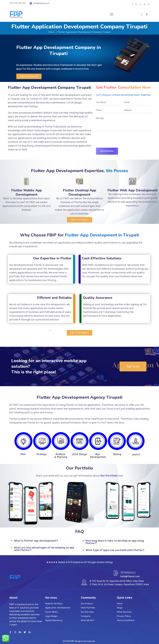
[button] (29, 76)
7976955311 (128, 573)
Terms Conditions (126, 620)
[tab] (44, 541)
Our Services (87, 612)
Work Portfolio (88, 608)
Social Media (51, 612)
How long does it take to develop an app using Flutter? (115, 542)
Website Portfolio (54, 603)
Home (51, 32)
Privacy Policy (124, 616)
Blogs (120, 608)
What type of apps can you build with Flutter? (115, 550)
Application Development (58, 608)
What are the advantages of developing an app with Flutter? (44, 549)
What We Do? (87, 620)
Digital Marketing (54, 620)
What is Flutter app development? (36, 541)
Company (86, 616)
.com (48, 3)
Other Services (124, 612)
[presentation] (117, 142)
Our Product (87, 603)
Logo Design (51, 616)
